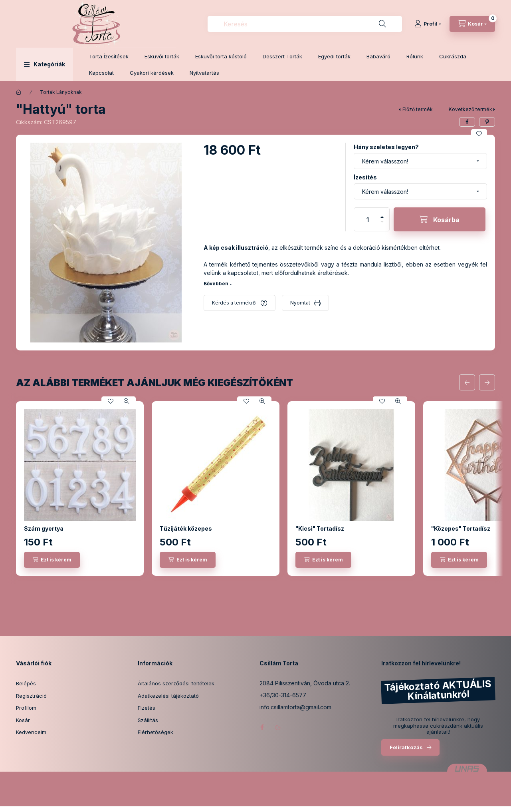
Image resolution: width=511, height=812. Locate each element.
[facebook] (467, 122)
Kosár (23, 720)
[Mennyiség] (368, 219)
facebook (262, 727)
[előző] (467, 382)
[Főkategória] (19, 92)
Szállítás (148, 720)
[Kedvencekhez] (479, 134)
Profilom (26, 708)
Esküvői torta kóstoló (221, 56)
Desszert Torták (282, 56)
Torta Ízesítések (109, 56)
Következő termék (470, 109)
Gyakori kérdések (152, 73)
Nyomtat (300, 303)
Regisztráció (31, 696)
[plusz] (382, 214)
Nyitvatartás (204, 73)
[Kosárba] (440, 219)
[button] (45, 64)
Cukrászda (453, 56)
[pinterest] (487, 122)
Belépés (26, 683)
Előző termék (418, 109)
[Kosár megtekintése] (472, 24)
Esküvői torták (162, 56)
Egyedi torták (334, 56)
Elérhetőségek (155, 732)
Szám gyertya (44, 528)
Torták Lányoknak (61, 92)
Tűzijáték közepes (186, 528)
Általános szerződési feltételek (176, 683)
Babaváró (378, 56)
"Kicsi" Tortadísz (320, 528)
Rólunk (415, 56)
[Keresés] (382, 24)
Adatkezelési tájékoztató (168, 696)
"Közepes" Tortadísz (461, 528)
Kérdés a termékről (234, 303)
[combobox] (305, 24)
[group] (255, 489)
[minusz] (382, 225)
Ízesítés (365, 177)
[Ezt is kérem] (52, 560)
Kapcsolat (101, 73)
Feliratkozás (406, 747)
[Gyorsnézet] (127, 401)
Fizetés (147, 708)
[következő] (487, 382)
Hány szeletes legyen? (386, 147)
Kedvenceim (31, 732)
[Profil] (428, 24)
